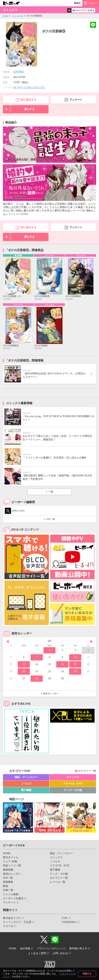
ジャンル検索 (11, 894)
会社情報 (25, 948)
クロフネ (8, 926)
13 (24, 664)
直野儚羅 (18, 72)
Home (6, 16)
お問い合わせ (60, 953)
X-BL (65, 918)
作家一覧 (8, 890)
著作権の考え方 (78, 948)
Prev (8, 641)
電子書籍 (26, 790)
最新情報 (8, 870)
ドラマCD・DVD (73, 784)
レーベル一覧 (58, 882)
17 (75, 664)
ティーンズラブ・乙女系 (17, 922)
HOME (7, 853)
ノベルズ (26, 784)
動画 (6, 886)
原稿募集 (8, 882)
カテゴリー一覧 (87, 771)
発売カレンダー (51, 694)
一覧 (51, 492)
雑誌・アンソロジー (26, 777)
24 (75, 671)
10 (75, 657)
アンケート (76, 100)
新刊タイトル (11, 857)
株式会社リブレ (12, 918)
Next (91, 641)
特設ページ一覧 (12, 866)
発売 (77, 3)
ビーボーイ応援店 (13, 898)
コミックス (18, 16)
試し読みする (29, 100)
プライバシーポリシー (50, 948)
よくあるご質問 (37, 953)
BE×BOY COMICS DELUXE (29, 88)
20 (24, 671)
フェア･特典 (10, 861)
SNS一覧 (51, 519)
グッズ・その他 (73, 790)
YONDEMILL (69, 922)
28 (37, 678)
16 (62, 664)
